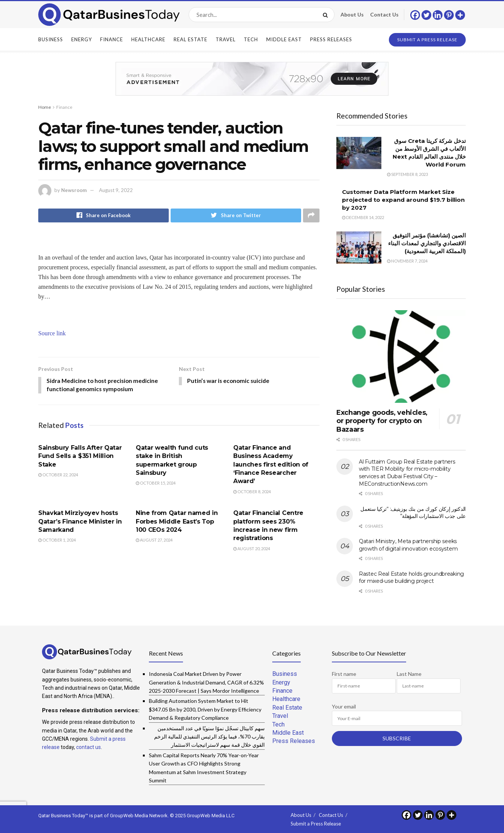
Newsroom (74, 190)
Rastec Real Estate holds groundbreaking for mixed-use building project (411, 578)
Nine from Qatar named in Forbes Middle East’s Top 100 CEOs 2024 (177, 522)
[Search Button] (327, 15)
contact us (88, 747)
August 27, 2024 (154, 541)
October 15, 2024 (156, 484)
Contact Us (384, 14)
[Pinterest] (449, 15)
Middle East (284, 39)
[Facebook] (415, 15)
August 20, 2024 (252, 549)
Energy (82, 39)
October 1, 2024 (57, 541)
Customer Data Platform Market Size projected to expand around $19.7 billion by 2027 (403, 200)
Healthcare (148, 39)
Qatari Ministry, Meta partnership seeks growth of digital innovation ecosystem (408, 545)
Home (45, 107)
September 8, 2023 (407, 174)
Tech (251, 39)
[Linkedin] (438, 15)
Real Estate (190, 39)
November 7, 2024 (407, 261)
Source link (52, 334)
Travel (226, 39)
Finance (112, 39)
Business (51, 39)
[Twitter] (426, 15)
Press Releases (331, 39)
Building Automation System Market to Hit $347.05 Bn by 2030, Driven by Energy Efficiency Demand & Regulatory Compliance (205, 709)
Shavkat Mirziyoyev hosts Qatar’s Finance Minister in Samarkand (80, 522)
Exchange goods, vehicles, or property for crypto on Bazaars (382, 421)
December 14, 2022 (363, 217)
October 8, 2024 (252, 492)
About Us (352, 14)
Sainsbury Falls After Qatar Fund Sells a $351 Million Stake (80, 457)
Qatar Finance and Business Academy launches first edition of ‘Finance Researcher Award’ (271, 465)
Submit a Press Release (427, 40)
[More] (460, 15)
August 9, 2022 (116, 190)
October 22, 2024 (58, 475)
